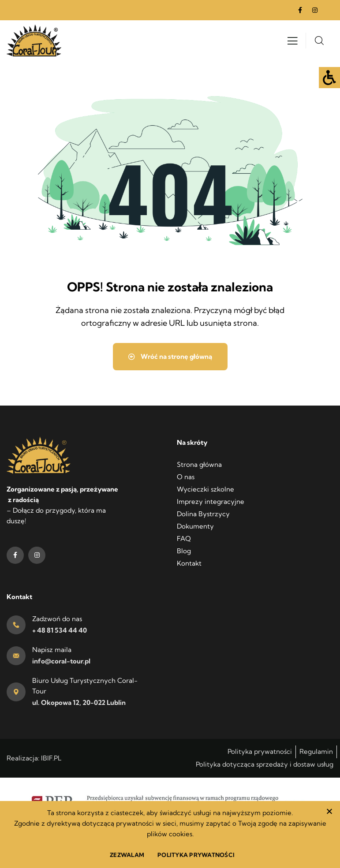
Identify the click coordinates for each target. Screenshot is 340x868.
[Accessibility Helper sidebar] (329, 78)
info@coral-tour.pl (61, 661)
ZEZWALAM (127, 855)
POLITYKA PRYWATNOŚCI (196, 855)
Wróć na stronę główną (170, 356)
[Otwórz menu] (292, 43)
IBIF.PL (51, 758)
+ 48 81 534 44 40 (60, 630)
